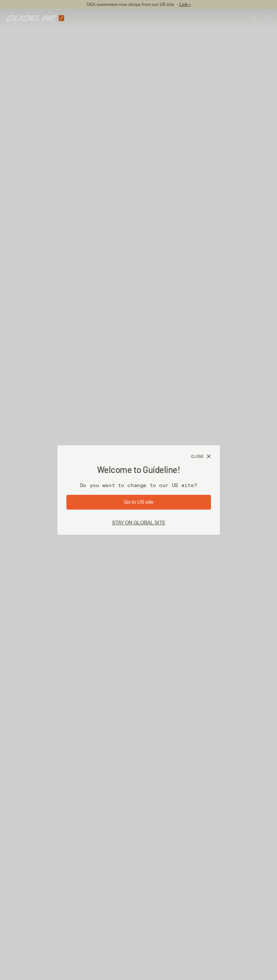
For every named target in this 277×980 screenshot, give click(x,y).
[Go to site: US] (139, 502)
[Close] (201, 457)
